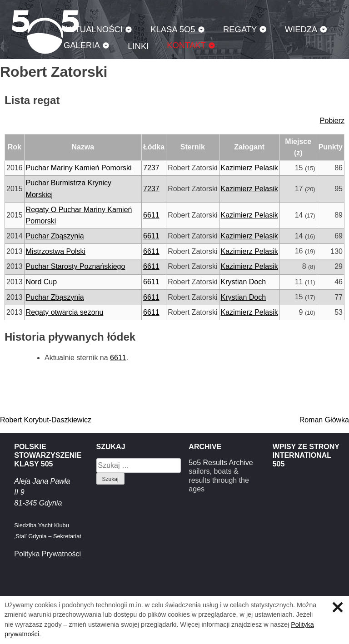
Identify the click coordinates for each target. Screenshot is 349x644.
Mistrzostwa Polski (56, 251)
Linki (138, 46)
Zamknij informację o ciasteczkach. (338, 607)
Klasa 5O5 (173, 29)
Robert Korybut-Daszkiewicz (46, 420)
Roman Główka (324, 420)
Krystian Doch (244, 282)
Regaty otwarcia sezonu (65, 312)
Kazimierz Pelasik (249, 168)
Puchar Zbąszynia (55, 236)
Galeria (82, 45)
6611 (151, 215)
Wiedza (301, 29)
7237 (151, 168)
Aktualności (93, 29)
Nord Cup (41, 282)
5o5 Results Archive (221, 463)
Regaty (240, 29)
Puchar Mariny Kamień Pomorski (79, 168)
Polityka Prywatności (47, 554)
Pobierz (332, 121)
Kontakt (186, 45)
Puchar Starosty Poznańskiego (76, 266)
